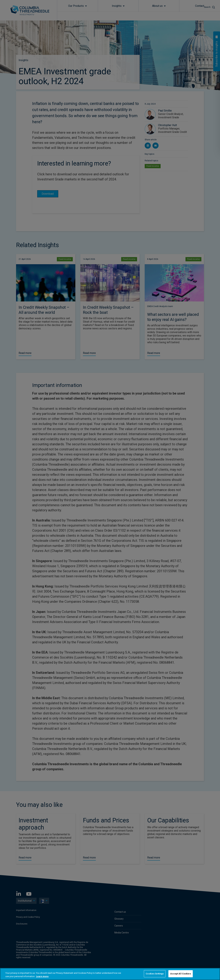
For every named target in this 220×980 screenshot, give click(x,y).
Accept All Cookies (180, 974)
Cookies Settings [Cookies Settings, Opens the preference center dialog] (155, 974)
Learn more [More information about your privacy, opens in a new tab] (42, 976)
